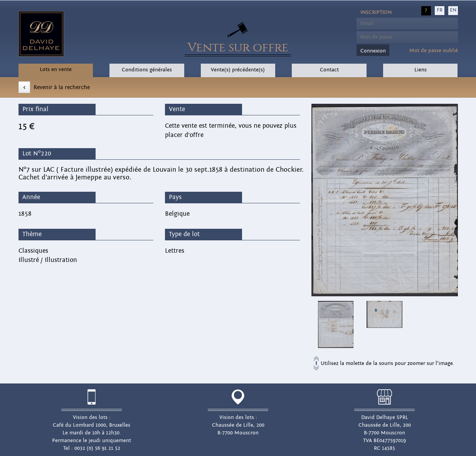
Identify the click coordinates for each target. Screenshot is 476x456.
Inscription (376, 12)
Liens (420, 70)
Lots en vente (56, 69)
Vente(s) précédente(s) (238, 70)
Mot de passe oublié (434, 51)
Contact (329, 70)
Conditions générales (147, 70)
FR (440, 10)
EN (453, 10)
